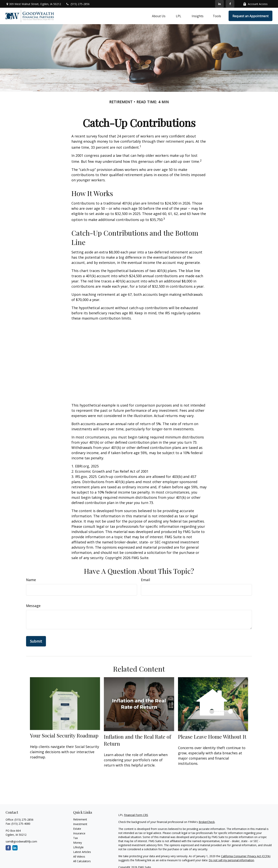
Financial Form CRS (136, 815)
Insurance (79, 833)
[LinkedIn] (219, 4)
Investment (80, 824)
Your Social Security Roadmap (64, 735)
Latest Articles (82, 852)
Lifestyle (78, 847)
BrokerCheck (207, 822)
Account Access (255, 4)
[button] (159, 16)
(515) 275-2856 (78, 4)
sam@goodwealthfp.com (21, 841)
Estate (77, 829)
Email (145, 580)
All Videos (79, 856)
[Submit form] (36, 641)
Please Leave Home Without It (212, 737)
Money (78, 843)
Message (33, 606)
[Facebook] (230, 4)
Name (31, 580)
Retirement (80, 819)
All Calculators (82, 861)
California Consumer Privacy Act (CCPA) (246, 856)
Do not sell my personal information (231, 860)
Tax (75, 838)
